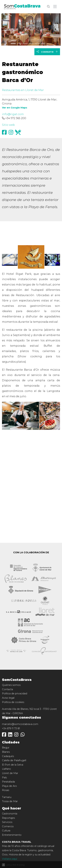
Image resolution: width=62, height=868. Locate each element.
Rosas (6, 790)
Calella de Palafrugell (14, 760)
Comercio (8, 826)
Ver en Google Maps (15, 108)
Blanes (6, 752)
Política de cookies (13, 702)
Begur (6, 748)
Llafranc (6, 769)
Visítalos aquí (10, 859)
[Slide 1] (19, 44)
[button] (56, 7)
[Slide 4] (37, 44)
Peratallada (8, 782)
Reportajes (8, 818)
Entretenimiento (12, 835)
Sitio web (8, 125)
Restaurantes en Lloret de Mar (23, 90)
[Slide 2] (25, 44)
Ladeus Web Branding (15, 865)
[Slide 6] (49, 44)
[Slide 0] (13, 44)
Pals (4, 778)
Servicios (7, 822)
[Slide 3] (31, 44)
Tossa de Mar (10, 801)
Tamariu (7, 797)
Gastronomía (10, 814)
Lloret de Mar (10, 773)
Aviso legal (8, 698)
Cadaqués (8, 756)
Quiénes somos (11, 685)
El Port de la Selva (13, 765)
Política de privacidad (15, 694)
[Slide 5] (43, 44)
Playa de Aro (9, 786)
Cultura (6, 831)
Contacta (7, 689)
